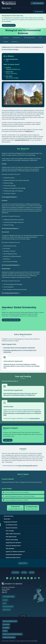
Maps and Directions (8, 606)
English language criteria (9, 344)
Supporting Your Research (13, 543)
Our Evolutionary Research (10, 228)
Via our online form (11, 73)
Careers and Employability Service (27, 466)
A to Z (4, 603)
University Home (9, 516)
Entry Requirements (30, 38)
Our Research (16, 38)
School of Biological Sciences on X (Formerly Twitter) (19, 496)
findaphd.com (29, 131)
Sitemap (32, 572)
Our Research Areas (11, 525)
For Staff (24, 572)
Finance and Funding (12, 540)
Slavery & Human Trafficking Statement (12, 634)
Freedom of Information (9, 637)
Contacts (5, 600)
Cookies (5, 631)
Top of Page (23, 616)
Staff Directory (7, 610)
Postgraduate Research (11, 522)
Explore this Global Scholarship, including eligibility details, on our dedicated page (22, 413)
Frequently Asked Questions (14, 555)
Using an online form (32, 508)
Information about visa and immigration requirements (19, 348)
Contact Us (15, 42)
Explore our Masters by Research (15, 552)
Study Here (6, 8)
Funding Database (34, 418)
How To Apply (10, 531)
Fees (40, 38)
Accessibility (6, 628)
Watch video (8, 440)
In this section (39, 12)
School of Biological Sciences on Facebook (16, 492)
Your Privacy (6, 624)
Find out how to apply (12, 78)
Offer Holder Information (13, 534)
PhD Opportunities (11, 537)
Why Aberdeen (10, 549)
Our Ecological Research (9, 197)
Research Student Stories (13, 557)
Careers (6, 42)
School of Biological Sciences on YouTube (16, 500)
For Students (15, 572)
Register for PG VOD (9, 25)
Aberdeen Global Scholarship (11, 320)
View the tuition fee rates (9, 381)
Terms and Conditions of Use (10, 621)
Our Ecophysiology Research (10, 293)
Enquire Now (23, 563)
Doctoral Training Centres (13, 546)
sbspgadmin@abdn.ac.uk (13, 69)
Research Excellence (12, 528)
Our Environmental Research (10, 265)
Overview (6, 38)
